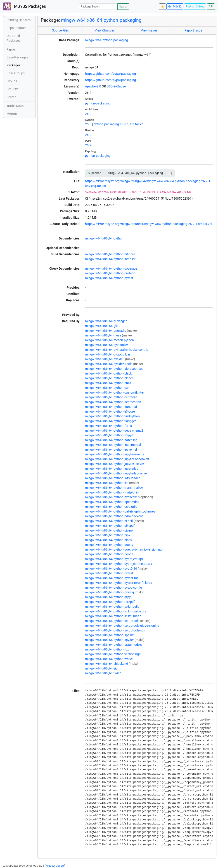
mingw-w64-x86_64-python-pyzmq (109, 592)
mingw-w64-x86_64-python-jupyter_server (115, 464)
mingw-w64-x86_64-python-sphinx (109, 635)
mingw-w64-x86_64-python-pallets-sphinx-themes (120, 511)
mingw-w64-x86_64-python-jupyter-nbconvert (117, 459)
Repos (11, 49)
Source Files (60, 30)
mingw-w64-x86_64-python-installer (110, 259)
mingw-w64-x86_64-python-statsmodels (113, 645)
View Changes (105, 30)
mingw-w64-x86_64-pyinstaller (107, 345)
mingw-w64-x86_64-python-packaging (101, 20)
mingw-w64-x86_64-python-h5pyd (109, 435)
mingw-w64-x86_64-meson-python (109, 340)
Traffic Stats (15, 106)
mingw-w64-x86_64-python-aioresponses (114, 369)
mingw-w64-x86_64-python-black (108, 373)
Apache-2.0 (93, 86)
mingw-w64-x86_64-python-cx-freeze (111, 397)
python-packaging (98, 103)
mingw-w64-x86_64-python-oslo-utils (111, 507)
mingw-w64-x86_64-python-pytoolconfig (114, 588)
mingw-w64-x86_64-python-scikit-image (113, 616)
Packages (13, 65)
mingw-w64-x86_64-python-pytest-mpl (112, 578)
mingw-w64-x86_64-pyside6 (105, 359)
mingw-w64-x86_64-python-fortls (108, 426)
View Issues (149, 30)
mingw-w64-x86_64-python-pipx (108, 535)
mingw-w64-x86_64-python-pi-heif (109, 521)
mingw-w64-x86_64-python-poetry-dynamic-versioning (123, 549)
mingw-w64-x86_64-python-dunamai (111, 407)
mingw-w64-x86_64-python (104, 238)
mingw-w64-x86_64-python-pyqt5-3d (111, 568)
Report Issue (193, 30)
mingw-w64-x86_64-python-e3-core (110, 411)
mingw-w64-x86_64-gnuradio (106, 331)
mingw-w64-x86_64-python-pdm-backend (114, 516)
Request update (55, 866)
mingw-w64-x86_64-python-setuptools (112, 621)
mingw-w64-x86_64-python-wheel (109, 659)
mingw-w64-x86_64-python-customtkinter (115, 392)
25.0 (88, 124)
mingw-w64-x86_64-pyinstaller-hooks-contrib (117, 350)
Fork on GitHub (195, 7)
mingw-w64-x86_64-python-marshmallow (114, 488)
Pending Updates (19, 20)
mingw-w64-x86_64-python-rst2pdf (110, 602)
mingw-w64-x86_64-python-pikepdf (110, 526)
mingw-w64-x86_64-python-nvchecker (112, 497)
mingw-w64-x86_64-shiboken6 (107, 664)
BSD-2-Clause (116, 86)
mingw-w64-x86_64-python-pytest (109, 278)
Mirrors (12, 114)
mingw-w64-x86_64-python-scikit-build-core (116, 611)
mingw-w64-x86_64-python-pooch (109, 554)
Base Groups (16, 73)
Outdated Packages (13, 38)
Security (12, 89)
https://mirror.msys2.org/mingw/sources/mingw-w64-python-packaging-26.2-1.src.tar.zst (149, 224)
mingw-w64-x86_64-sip (101, 668)
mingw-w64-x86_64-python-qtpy (108, 597)
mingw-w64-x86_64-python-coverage (111, 268)
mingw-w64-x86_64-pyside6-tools (109, 364)
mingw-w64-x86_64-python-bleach (109, 378)
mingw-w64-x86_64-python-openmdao (112, 502)
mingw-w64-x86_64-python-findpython (112, 416)
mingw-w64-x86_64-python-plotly (109, 540)
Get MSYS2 (175, 7)
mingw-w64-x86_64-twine (103, 673)
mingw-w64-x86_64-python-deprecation (113, 402)
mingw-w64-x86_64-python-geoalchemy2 (114, 430)
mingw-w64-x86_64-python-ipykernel (111, 450)
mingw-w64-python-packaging (107, 40)
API (211, 7)
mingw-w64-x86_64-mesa (103, 335)
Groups (12, 81)
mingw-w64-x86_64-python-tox (107, 649)
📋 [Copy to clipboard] (170, 173)
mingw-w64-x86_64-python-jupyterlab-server (116, 473)
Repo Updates (16, 28)
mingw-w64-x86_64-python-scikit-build (112, 607)
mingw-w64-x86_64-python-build (108, 383)
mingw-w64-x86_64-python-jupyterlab (112, 469)
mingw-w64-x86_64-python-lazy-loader (112, 478)
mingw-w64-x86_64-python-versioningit (113, 654)
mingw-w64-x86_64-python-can (107, 388)
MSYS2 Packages (25, 6)
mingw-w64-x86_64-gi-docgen (106, 321)
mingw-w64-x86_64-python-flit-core (110, 254)
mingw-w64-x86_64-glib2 (103, 326)
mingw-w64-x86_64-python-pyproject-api (114, 559)
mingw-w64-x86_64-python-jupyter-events (115, 454)
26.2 (88, 114)
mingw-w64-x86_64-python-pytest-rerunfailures (118, 583)
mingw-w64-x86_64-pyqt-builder (108, 354)
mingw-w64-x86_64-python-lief (107, 483)
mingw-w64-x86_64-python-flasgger (110, 421)
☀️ (162, 7)
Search (123, 7)
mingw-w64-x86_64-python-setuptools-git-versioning (122, 626)
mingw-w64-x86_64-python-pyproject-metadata (119, 564)
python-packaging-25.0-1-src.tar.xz (118, 124)
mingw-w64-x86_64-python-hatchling (111, 440)
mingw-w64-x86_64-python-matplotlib (112, 492)
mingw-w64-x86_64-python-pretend (110, 273)
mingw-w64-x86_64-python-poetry (109, 545)
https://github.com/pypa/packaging (110, 74)
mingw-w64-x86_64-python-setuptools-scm (116, 630)
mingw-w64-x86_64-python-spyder (109, 640)
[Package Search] (98, 6)
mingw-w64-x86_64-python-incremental (113, 445)
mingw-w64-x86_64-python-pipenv (109, 530)
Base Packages (17, 57)
